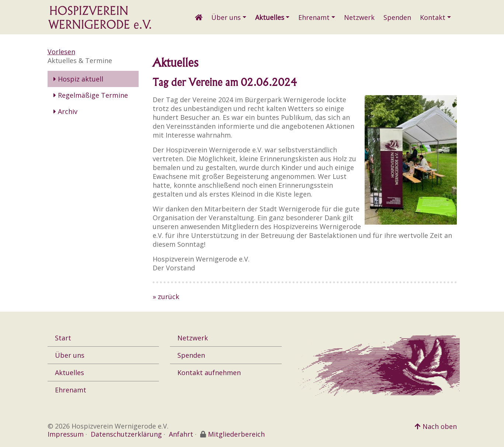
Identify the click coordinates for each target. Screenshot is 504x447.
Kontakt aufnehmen (209, 372)
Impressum (66, 434)
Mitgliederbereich (236, 434)
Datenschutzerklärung (126, 434)
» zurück (166, 297)
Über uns (226, 17)
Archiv (65, 111)
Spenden (397, 17)
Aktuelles (270, 17)
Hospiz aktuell (78, 79)
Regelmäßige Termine (91, 95)
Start (63, 338)
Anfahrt (181, 434)
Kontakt (433, 17)
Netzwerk (359, 17)
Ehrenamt (314, 17)
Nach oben (436, 426)
